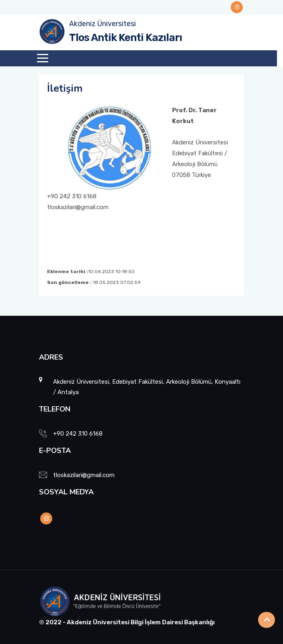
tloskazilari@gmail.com (84, 475)
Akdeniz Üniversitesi (103, 24)
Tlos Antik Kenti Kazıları (126, 38)
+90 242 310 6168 (78, 434)
